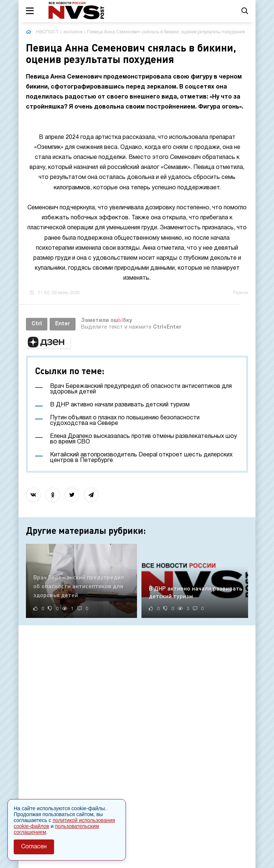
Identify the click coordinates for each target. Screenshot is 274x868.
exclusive (73, 32)
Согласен (34, 847)
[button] (48, 342)
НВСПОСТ (47, 32)
